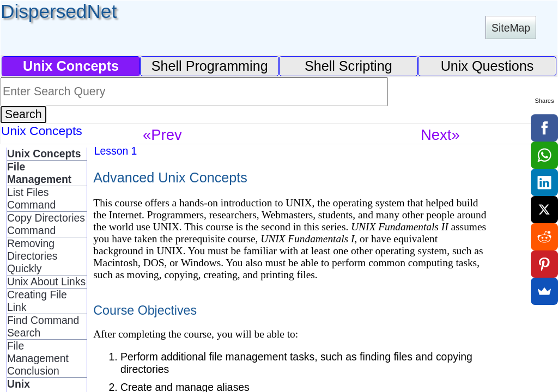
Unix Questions (487, 66)
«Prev (162, 135)
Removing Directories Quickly (32, 256)
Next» (440, 135)
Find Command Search (43, 326)
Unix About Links (46, 281)
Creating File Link (37, 301)
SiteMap (511, 28)
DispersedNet (59, 11)
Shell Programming (210, 66)
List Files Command (31, 198)
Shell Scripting (348, 66)
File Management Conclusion (38, 358)
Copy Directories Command (46, 224)
